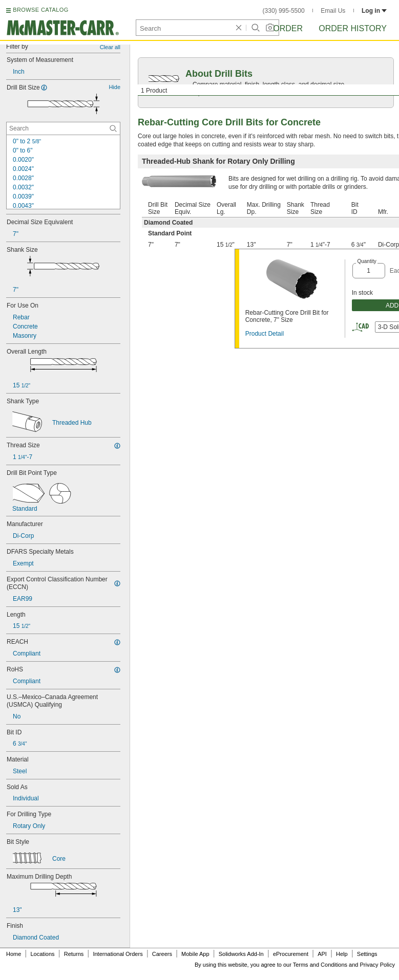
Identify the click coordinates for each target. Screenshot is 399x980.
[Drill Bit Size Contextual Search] (63, 128)
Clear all (110, 47)
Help (342, 954)
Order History (353, 28)
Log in (374, 11)
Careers (162, 954)
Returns (74, 954)
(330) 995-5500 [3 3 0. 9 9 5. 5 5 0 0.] (284, 11)
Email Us (333, 11)
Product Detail (265, 334)
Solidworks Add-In (241, 954)
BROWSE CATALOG (40, 10)
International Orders (118, 954)
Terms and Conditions (320, 965)
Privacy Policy (377, 965)
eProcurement (291, 954)
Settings (367, 954)
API (322, 954)
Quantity (366, 261)
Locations (43, 954)
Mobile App (195, 954)
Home (14, 954)
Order (288, 28)
